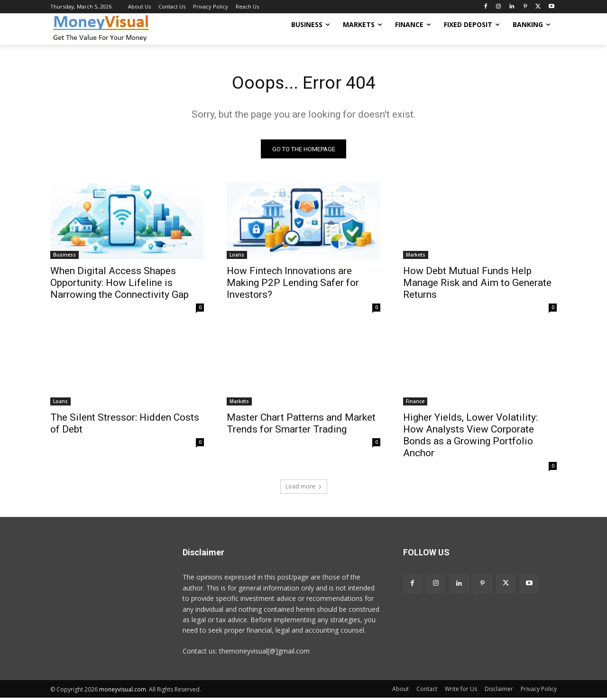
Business (64, 257)
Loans (237, 257)
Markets (416, 257)
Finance (415, 403)
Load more (304, 488)
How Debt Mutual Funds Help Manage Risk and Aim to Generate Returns (477, 285)
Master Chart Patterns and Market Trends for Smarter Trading (301, 425)
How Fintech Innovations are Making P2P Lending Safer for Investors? (293, 285)
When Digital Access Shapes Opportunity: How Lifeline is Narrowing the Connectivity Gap (120, 285)
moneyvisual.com (123, 691)
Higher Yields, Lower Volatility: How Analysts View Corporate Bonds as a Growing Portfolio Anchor (470, 437)
